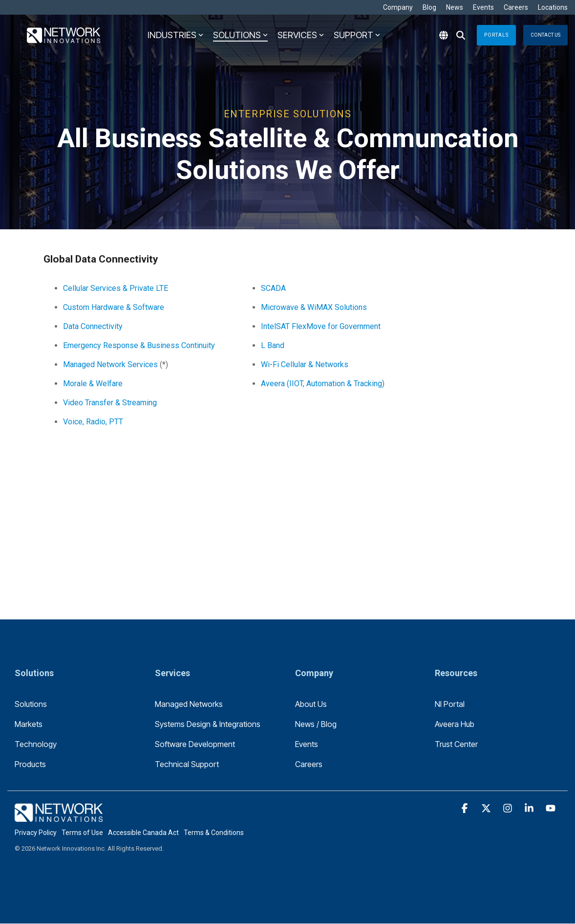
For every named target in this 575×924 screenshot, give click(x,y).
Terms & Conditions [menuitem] (214, 833)
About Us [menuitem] (311, 704)
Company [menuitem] (398, 7)
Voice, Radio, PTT (93, 422)
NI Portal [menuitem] (450, 704)
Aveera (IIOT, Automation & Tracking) (323, 384)
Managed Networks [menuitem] (189, 704)
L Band (273, 345)
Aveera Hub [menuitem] (455, 724)
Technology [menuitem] (36, 744)
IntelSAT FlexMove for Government (321, 326)
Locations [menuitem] (553, 7)
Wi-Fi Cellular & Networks (305, 364)
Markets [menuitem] (29, 724)
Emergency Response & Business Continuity (139, 345)
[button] (466, 809)
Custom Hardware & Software (114, 307)
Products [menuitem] (30, 764)
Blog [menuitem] (429, 7)
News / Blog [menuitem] (316, 724)
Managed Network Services (110, 364)
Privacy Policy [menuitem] (36, 833)
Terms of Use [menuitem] (82, 833)
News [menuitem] (455, 7)
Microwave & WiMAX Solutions (314, 307)
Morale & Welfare (93, 384)
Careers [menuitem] (516, 7)
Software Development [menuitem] (195, 744)
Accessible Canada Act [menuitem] (143, 833)
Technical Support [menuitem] (187, 764)
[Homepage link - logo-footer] (59, 816)
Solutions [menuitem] (31, 704)
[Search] (461, 35)
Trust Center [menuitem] (456, 744)
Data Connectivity (93, 326)
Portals (496, 35)
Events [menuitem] (483, 7)
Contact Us (545, 35)
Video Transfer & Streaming (110, 403)
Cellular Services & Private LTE (116, 288)
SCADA (273, 288)
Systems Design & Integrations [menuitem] (208, 724)
